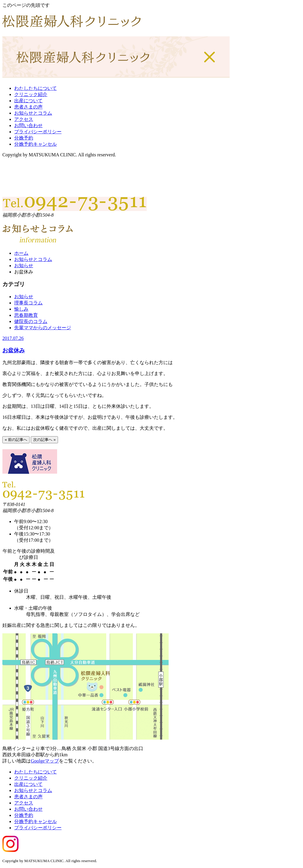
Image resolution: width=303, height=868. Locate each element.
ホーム (21, 253)
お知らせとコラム (33, 113)
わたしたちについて (36, 88)
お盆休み (14, 350)
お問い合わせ (28, 125)
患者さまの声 (28, 107)
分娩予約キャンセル (36, 144)
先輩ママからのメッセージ (43, 328)
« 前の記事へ (16, 440)
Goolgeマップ (45, 761)
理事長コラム (28, 303)
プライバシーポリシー (38, 132)
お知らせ (24, 266)
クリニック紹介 (31, 94)
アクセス (24, 119)
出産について (28, 101)
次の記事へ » (44, 440)
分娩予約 (24, 138)
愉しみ (21, 309)
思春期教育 (26, 315)
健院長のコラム (31, 321)
